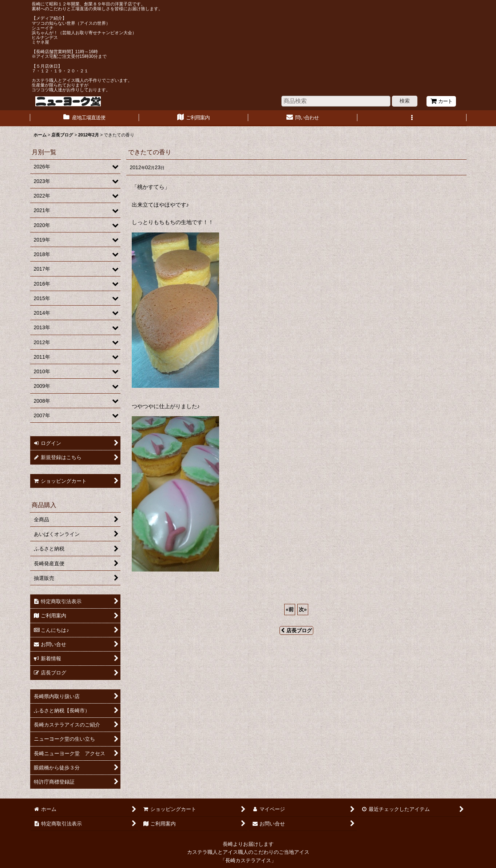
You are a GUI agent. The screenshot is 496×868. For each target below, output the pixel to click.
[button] (412, 118)
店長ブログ (296, 630)
